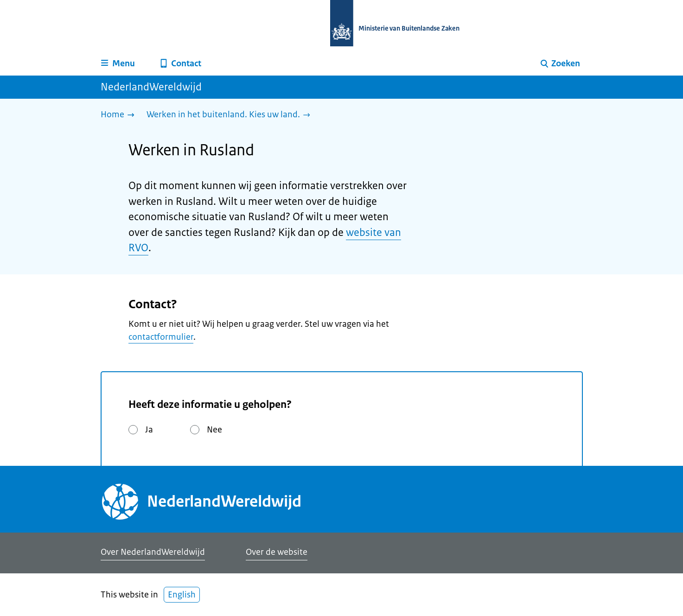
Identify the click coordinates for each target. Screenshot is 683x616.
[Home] (120, 115)
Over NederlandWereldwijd (153, 552)
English (182, 595)
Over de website (277, 552)
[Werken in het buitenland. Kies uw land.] (231, 115)
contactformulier (161, 337)
